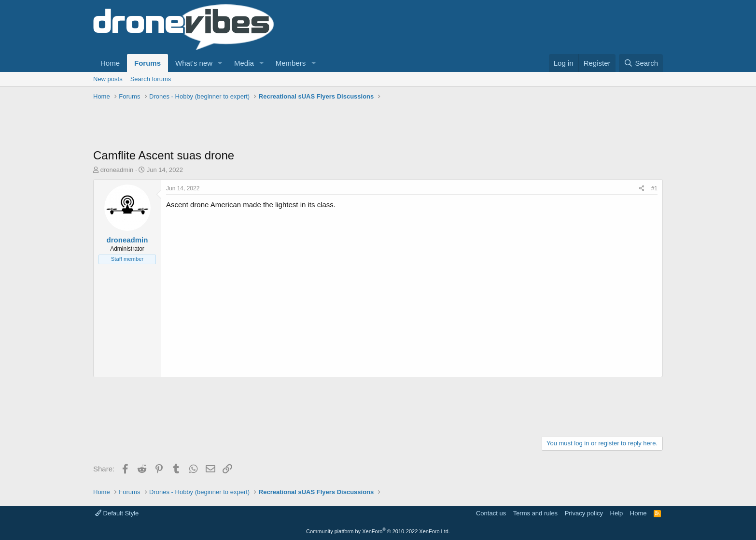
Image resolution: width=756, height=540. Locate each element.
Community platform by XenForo (378, 531)
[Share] (642, 189)
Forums (147, 63)
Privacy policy (584, 513)
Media (244, 63)
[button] (220, 63)
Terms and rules (535, 513)
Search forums (151, 79)
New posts (108, 79)
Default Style (117, 513)
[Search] (641, 63)
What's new (194, 63)
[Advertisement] (269, 126)
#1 (654, 188)
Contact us (491, 513)
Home (110, 63)
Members (291, 63)
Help (617, 513)
